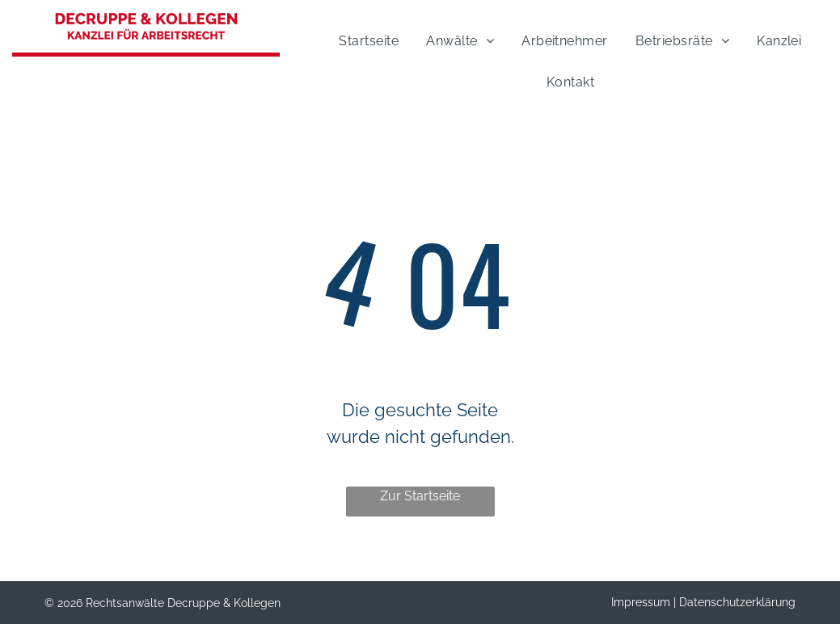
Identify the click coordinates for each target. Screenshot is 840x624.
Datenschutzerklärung (737, 602)
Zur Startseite (420, 496)
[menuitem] (365, 38)
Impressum (641, 602)
